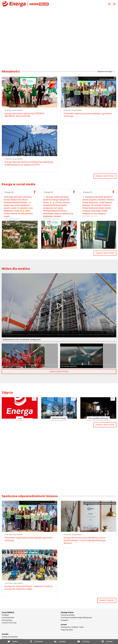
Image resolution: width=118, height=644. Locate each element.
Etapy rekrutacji (67, 630)
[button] (3, 63)
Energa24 (65, 620)
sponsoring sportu (50, 79)
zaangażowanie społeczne (107, 79)
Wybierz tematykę (106, 71)
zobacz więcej (107, 600)
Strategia (5, 615)
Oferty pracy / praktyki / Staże (72, 627)
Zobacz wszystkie (105, 253)
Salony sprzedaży (68, 615)
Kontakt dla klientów (10, 637)
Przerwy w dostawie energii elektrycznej (76, 618)
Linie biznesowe (8, 618)
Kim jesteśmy (7, 620)
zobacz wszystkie (105, 176)
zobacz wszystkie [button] (59, 372)
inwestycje (53, 128)
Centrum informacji (9, 623)
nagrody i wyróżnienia (91, 503)
